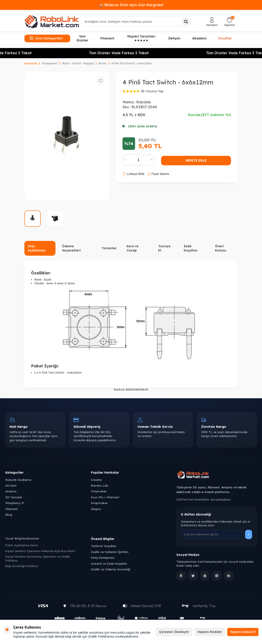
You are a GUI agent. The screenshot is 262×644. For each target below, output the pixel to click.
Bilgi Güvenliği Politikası (22, 566)
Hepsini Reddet (210, 632)
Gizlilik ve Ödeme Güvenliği (111, 569)
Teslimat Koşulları (104, 546)
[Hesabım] (212, 22)
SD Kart (11, 485)
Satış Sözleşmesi (103, 557)
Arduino (11, 491)
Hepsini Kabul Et (243, 632)
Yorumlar (109, 248)
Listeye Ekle (133, 174)
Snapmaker (99, 503)
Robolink (144, 102)
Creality (96, 480)
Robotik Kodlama (18, 480)
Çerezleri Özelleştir (174, 632)
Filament (107, 38)
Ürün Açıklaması (37, 248)
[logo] (52, 22)
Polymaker (99, 491)
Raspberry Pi (15, 503)
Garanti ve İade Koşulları (109, 563)
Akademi (199, 38)
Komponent (50, 63)
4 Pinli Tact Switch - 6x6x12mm (132, 63)
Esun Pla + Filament (105, 497)
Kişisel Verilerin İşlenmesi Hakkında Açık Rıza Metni (40, 551)
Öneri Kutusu (221, 248)
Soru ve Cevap (133, 248)
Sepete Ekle (196, 160)
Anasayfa (31, 63)
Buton (103, 63)
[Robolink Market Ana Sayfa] (217, 475)
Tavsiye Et (164, 248)
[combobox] (135, 22)
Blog (9, 515)
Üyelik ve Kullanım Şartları (110, 552)
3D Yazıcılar (14, 497)
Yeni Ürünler (82, 38)
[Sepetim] (230, 22)
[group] (67, 136)
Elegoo (96, 509)
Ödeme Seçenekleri (71, 248)
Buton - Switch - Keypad (78, 63)
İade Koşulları (191, 248)
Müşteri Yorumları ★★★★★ (141, 38)
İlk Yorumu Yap (152, 91)
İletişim (174, 38)
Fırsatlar (225, 38)
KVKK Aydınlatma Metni (22, 545)
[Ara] (186, 22)
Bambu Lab (100, 485)
